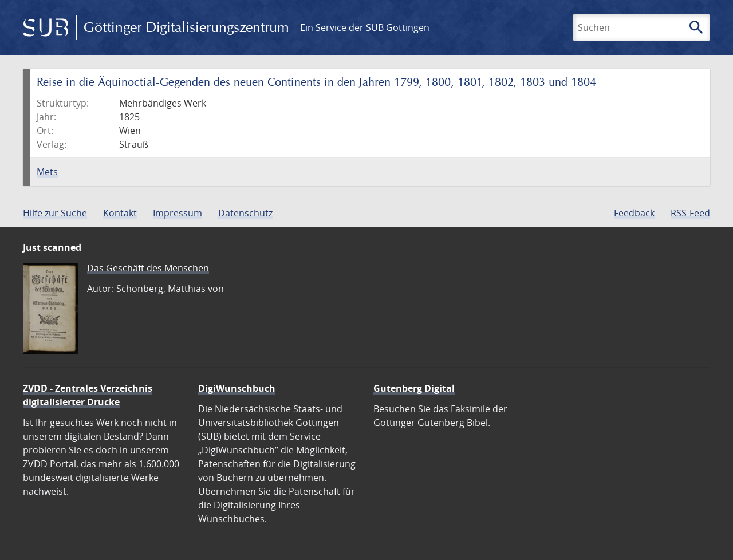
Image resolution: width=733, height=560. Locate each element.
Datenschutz (245, 213)
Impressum (178, 213)
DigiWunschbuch (237, 388)
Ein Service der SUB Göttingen (365, 27)
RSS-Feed (690, 213)
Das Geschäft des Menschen (148, 268)
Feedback (634, 213)
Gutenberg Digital (414, 388)
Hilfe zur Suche (55, 213)
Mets (47, 172)
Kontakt (120, 213)
